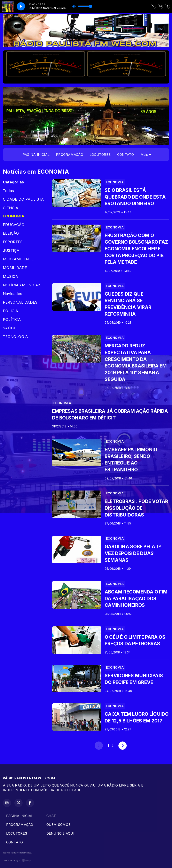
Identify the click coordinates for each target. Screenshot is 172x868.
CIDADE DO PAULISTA (23, 199)
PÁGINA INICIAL (36, 155)
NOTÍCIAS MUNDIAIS (22, 285)
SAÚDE (9, 328)
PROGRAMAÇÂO (70, 155)
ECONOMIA (14, 216)
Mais (146, 155)
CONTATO (126, 155)
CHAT (51, 816)
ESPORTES (13, 242)
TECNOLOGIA (15, 337)
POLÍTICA (12, 319)
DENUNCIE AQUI (60, 833)
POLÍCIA (11, 311)
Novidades (13, 294)
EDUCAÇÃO (14, 225)
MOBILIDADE (15, 268)
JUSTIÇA (11, 250)
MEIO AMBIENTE (18, 259)
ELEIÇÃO (11, 233)
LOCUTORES (100, 155)
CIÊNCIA (11, 208)
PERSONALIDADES (20, 302)
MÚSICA (10, 276)
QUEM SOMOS (58, 825)
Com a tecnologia (17, 860)
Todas (8, 191)
